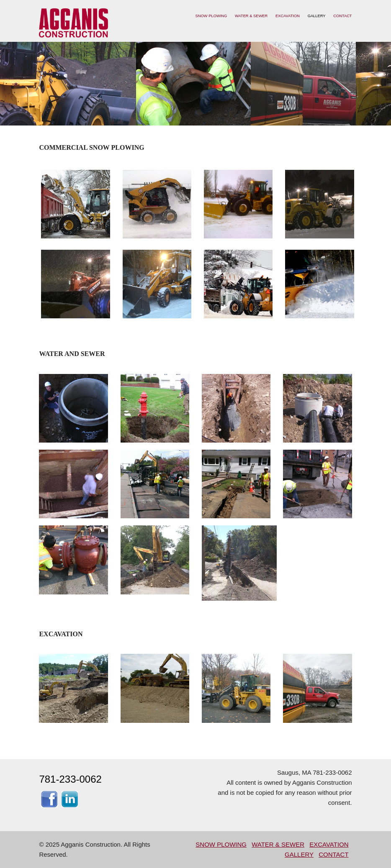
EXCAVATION (288, 16)
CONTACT (342, 16)
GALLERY (317, 16)
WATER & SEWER (251, 16)
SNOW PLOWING (211, 16)
